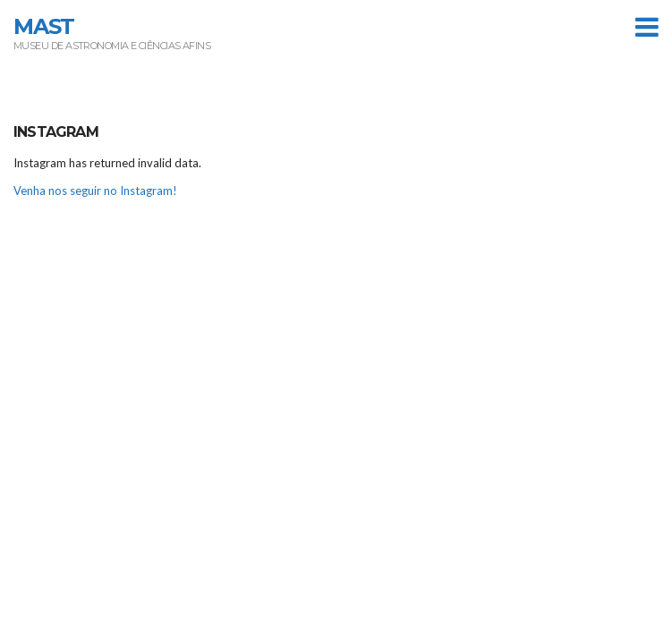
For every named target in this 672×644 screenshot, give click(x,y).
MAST (44, 26)
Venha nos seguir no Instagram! (95, 191)
